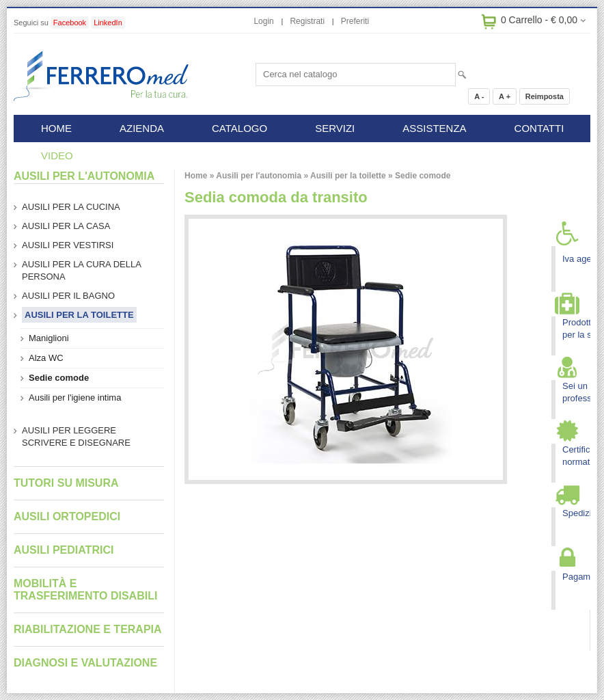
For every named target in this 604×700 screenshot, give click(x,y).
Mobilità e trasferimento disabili (85, 590)
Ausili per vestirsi (68, 245)
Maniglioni (49, 338)
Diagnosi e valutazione (85, 663)
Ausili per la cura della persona (82, 270)
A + (505, 96)
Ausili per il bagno (68, 296)
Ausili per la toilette (348, 176)
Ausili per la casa (66, 226)
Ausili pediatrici (64, 550)
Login (263, 21)
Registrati (307, 21)
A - (479, 96)
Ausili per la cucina (71, 207)
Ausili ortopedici (67, 516)
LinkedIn (108, 23)
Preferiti (355, 21)
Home (196, 176)
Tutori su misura (66, 483)
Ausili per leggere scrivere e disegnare (76, 436)
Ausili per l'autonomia (259, 176)
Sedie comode (423, 176)
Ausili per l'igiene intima (75, 398)
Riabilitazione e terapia (88, 629)
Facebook (70, 23)
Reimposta (545, 96)
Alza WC (46, 358)
